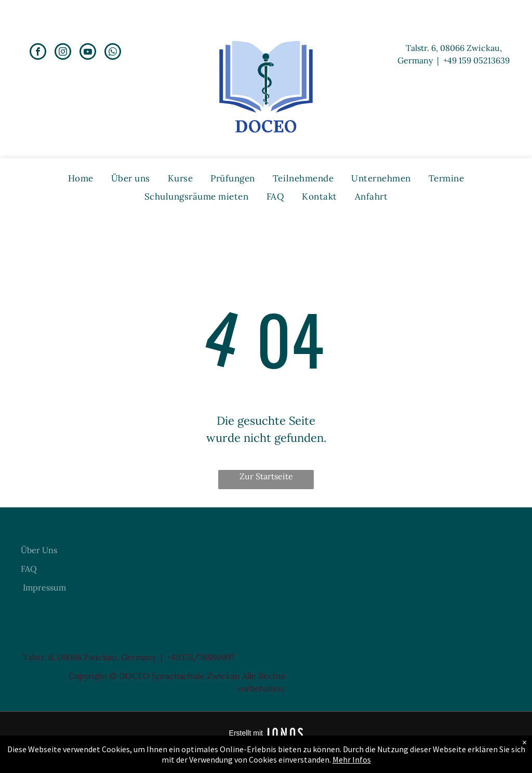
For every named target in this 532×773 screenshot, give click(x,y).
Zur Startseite (266, 476)
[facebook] (38, 53)
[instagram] (63, 53)
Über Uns (39, 550)
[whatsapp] (113, 53)
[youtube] (88, 53)
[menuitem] (81, 179)
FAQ (29, 569)
